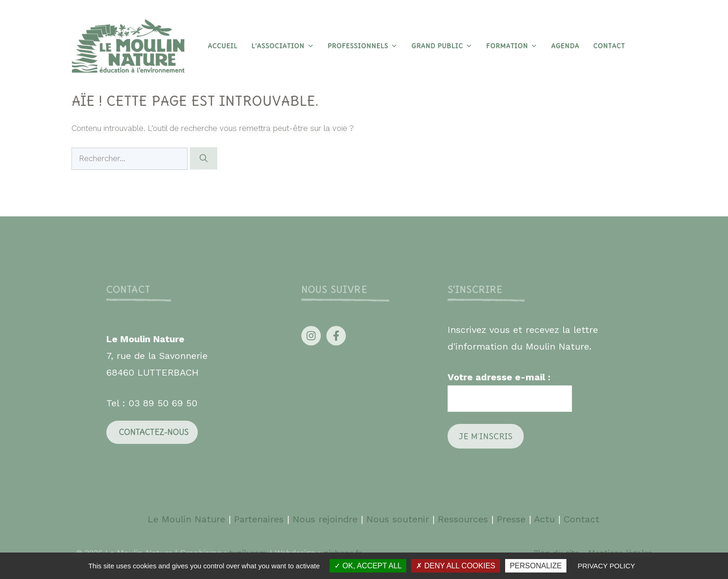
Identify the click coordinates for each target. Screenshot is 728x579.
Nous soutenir (398, 519)
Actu (544, 519)
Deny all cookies (455, 566)
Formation (512, 46)
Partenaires (260, 519)
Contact (609, 46)
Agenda (565, 46)
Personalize (536, 566)
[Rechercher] (204, 158)
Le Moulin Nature (186, 519)
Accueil (222, 46)
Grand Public (442, 46)
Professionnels (363, 46)
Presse (511, 519)
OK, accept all (368, 566)
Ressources (463, 519)
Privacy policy (606, 566)
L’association (282, 46)
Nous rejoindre (325, 519)
